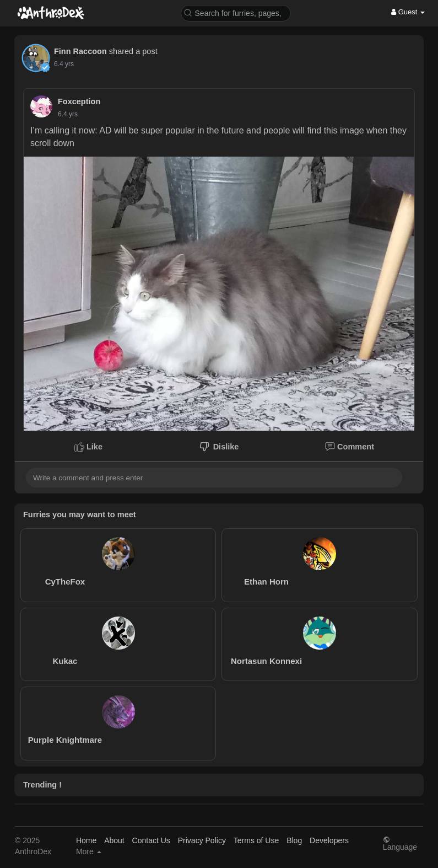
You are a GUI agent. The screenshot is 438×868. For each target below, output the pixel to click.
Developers (329, 840)
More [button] (89, 851)
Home (86, 840)
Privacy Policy (202, 840)
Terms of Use (256, 840)
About (114, 840)
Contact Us (151, 840)
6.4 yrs (64, 64)
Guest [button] (408, 12)
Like (88, 447)
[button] (236, 12)
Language (400, 843)
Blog (294, 840)
